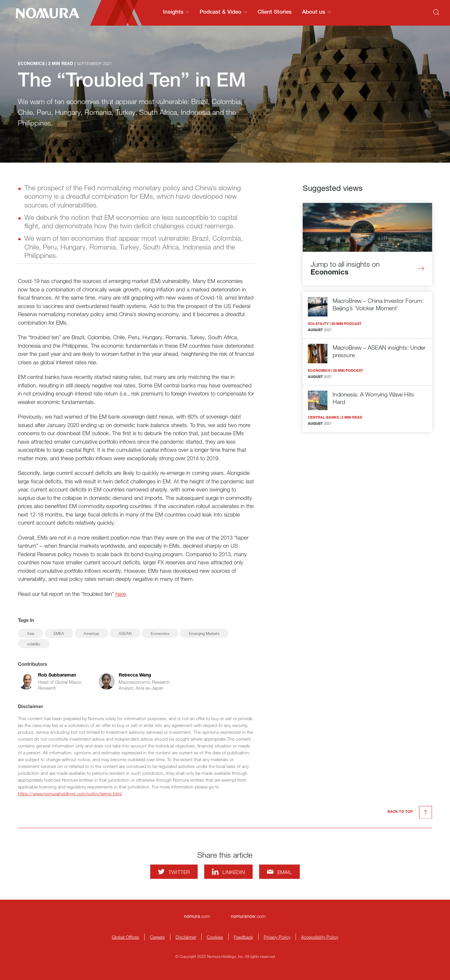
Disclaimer (186, 937)
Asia (31, 633)
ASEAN (125, 633)
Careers (157, 937)
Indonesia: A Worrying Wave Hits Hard (373, 398)
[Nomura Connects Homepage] (45, 13)
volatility (34, 644)
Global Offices (126, 937)
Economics (160, 633)
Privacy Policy (277, 937)
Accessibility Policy (320, 937)
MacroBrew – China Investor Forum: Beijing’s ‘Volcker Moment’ (378, 304)
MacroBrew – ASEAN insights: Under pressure (379, 351)
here (121, 594)
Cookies (215, 937)
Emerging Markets (204, 633)
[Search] (436, 12)
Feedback (243, 937)
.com (197, 916)
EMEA (59, 633)
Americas (91, 633)
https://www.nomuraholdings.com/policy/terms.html (70, 793)
